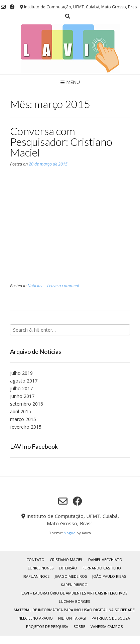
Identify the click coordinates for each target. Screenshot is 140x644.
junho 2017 (22, 396)
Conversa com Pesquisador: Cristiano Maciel (61, 142)
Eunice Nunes (41, 568)
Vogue (70, 533)
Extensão (68, 568)
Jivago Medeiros (71, 576)
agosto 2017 (24, 381)
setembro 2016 (27, 404)
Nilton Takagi (72, 618)
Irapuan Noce (36, 576)
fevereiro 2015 (26, 427)
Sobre (79, 626)
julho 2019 (21, 373)
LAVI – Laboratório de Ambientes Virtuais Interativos (74, 593)
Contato (35, 560)
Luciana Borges (74, 601)
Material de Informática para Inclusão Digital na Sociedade (74, 610)
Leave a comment (63, 286)
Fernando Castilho (102, 568)
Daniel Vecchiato (105, 560)
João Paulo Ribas (109, 576)
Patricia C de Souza (111, 618)
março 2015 (23, 419)
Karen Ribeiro (74, 585)
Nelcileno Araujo (36, 618)
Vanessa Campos (107, 626)
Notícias (35, 286)
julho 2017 (21, 388)
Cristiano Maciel (66, 560)
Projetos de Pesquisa (47, 626)
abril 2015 (21, 411)
